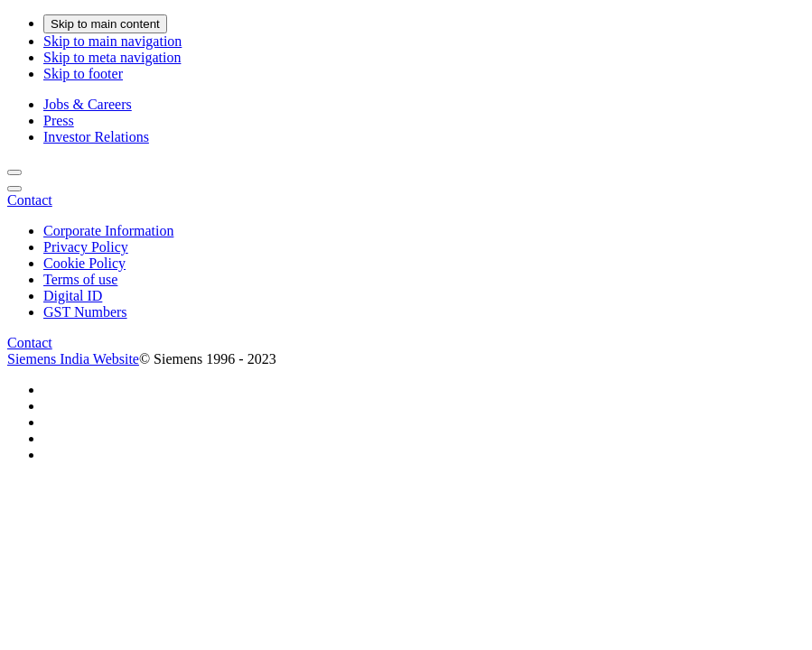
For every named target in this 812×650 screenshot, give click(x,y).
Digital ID (73, 296)
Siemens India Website (73, 359)
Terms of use (80, 279)
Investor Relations (96, 137)
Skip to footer (83, 74)
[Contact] (30, 200)
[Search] (14, 172)
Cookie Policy (84, 263)
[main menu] (14, 189)
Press (59, 121)
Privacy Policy (86, 247)
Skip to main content (105, 24)
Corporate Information (108, 231)
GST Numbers (85, 312)
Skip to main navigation (112, 41)
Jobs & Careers (88, 104)
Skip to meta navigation (112, 57)
